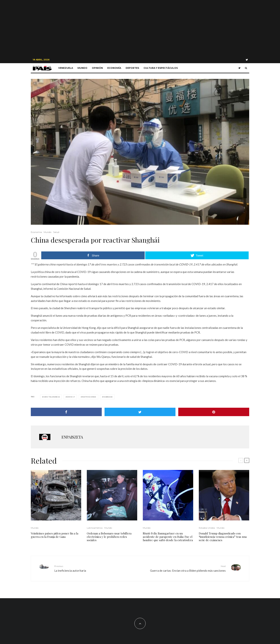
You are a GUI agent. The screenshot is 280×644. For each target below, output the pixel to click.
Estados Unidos (207, 528)
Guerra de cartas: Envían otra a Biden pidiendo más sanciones (184, 568)
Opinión (97, 68)
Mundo (82, 68)
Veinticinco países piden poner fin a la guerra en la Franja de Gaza (55, 535)
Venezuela (66, 68)
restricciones (89, 397)
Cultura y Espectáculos (161, 68)
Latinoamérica (95, 528)
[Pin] (214, 412)
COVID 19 (71, 397)
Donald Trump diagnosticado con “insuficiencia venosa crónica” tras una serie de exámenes (223, 537)
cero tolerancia (52, 397)
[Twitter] (247, 60)
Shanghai (108, 397)
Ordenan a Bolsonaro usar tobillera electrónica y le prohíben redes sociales (109, 537)
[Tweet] (140, 412)
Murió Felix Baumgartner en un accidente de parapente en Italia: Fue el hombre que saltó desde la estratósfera (168, 537)
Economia (36, 232)
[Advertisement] (140, 28)
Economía (114, 68)
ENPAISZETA (72, 437)
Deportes (132, 68)
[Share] (66, 412)
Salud (56, 232)
